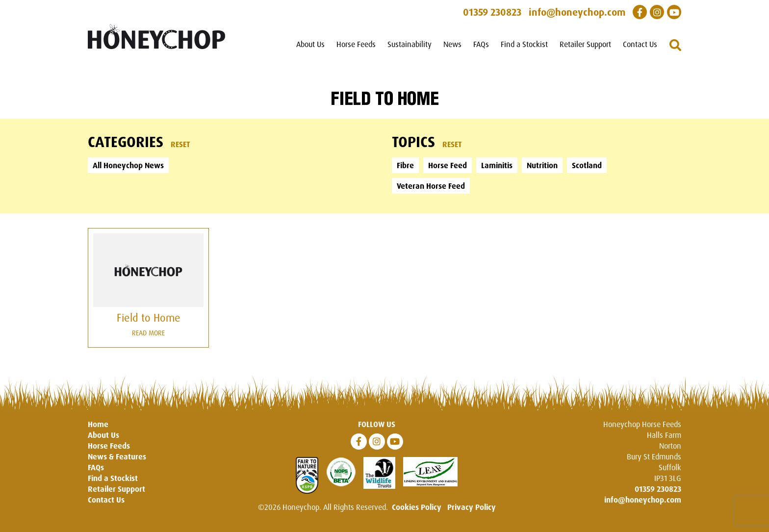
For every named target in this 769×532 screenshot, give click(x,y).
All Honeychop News (128, 165)
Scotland (587, 165)
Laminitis (497, 165)
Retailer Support (585, 44)
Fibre (405, 165)
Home (98, 424)
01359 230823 (658, 489)
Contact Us (640, 44)
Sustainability (410, 44)
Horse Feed (448, 165)
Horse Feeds (356, 44)
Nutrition (542, 165)
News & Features (117, 456)
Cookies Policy (417, 507)
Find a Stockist (524, 44)
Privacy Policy (472, 507)
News (452, 44)
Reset (180, 144)
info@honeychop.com (643, 500)
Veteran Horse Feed (431, 186)
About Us (310, 44)
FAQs (481, 44)
